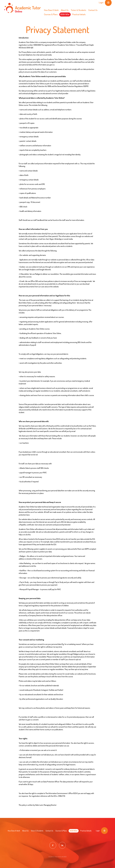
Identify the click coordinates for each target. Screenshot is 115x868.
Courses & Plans (51, 14)
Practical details (79, 14)
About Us (65, 10)
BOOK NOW (65, 14)
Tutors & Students (78, 10)
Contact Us (93, 10)
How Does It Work (51, 10)
